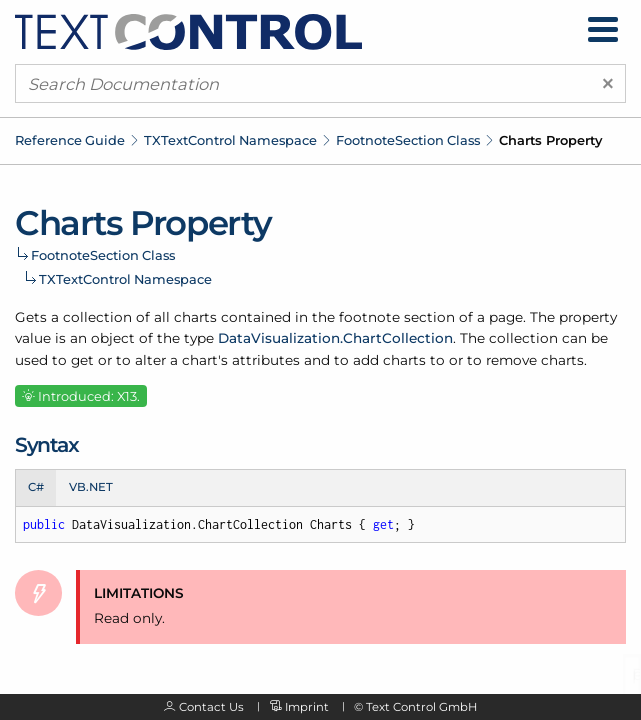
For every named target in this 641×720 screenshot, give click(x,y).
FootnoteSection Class (408, 140)
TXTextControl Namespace (230, 140)
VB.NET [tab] (91, 487)
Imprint (307, 707)
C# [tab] (36, 487)
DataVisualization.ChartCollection (335, 338)
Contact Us (211, 707)
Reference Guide (70, 140)
